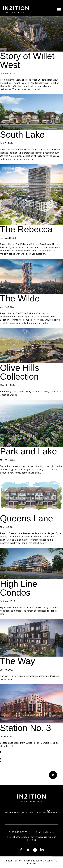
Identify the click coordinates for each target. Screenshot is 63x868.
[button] (53, 775)
